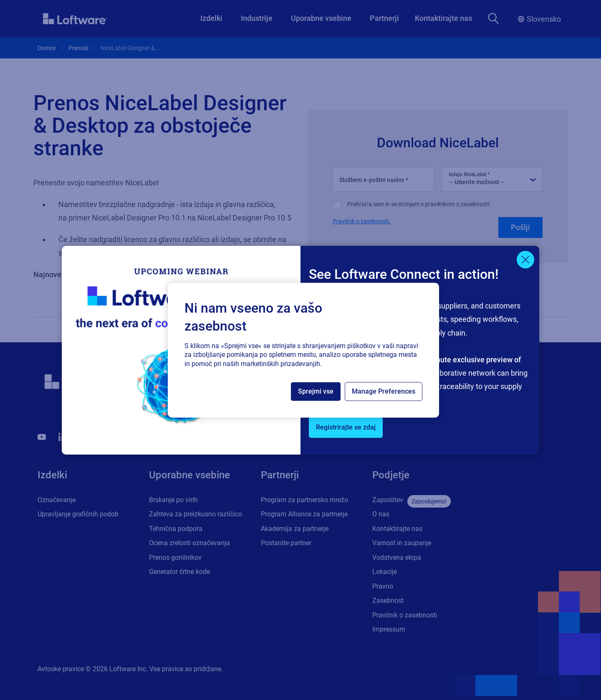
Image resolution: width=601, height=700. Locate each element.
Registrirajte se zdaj (346, 427)
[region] (303, 350)
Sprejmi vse (316, 391)
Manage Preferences (384, 391)
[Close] (525, 260)
